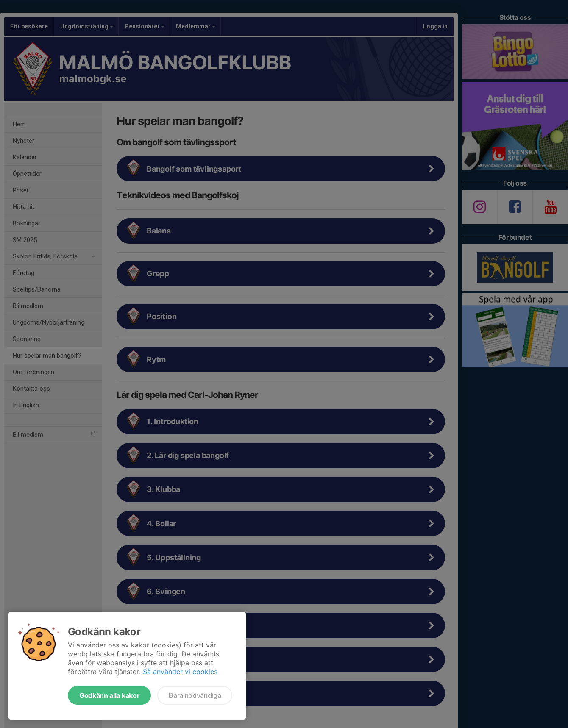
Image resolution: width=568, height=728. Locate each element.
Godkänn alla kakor (109, 695)
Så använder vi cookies (180, 672)
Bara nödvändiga (195, 695)
